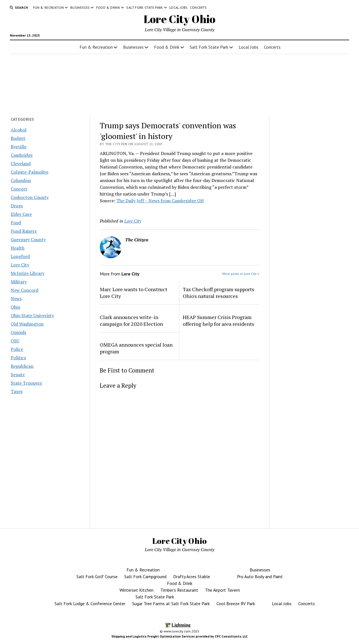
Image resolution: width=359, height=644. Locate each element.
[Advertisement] (311, 215)
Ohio (15, 307)
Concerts (198, 7)
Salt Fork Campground (145, 576)
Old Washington (27, 324)
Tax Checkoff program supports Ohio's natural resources (218, 293)
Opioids (18, 332)
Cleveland (21, 163)
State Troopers (26, 383)
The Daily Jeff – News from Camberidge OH (160, 201)
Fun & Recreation (49, 7)
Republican (22, 366)
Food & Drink (108, 7)
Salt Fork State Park (144, 7)
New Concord (24, 290)
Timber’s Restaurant (179, 590)
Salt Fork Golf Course (97, 576)
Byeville (19, 147)
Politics (18, 358)
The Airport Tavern (222, 590)
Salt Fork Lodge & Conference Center (90, 603)
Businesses (80, 7)
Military (19, 282)
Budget (18, 138)
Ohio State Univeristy (32, 315)
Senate (18, 374)
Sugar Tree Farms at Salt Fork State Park (171, 603)
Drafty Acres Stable (192, 576)
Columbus (21, 180)
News (16, 299)
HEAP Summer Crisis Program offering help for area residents (218, 320)
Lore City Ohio (179, 19)
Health (18, 248)
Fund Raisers (24, 231)
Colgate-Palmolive (30, 172)
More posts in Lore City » (241, 274)
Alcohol (19, 130)
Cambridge (22, 155)
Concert (19, 189)
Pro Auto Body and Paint (260, 576)
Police (17, 349)
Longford (20, 256)
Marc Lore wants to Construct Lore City (134, 293)
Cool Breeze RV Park (236, 603)
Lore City (20, 265)
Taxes (17, 391)
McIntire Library (28, 273)
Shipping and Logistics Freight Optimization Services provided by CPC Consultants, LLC (179, 636)
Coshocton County (30, 197)
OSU (15, 341)
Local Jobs (179, 7)
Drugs (17, 206)
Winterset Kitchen (136, 590)
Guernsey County (28, 239)
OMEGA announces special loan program (136, 348)
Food (16, 223)
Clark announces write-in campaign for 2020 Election (131, 320)
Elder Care (21, 214)
